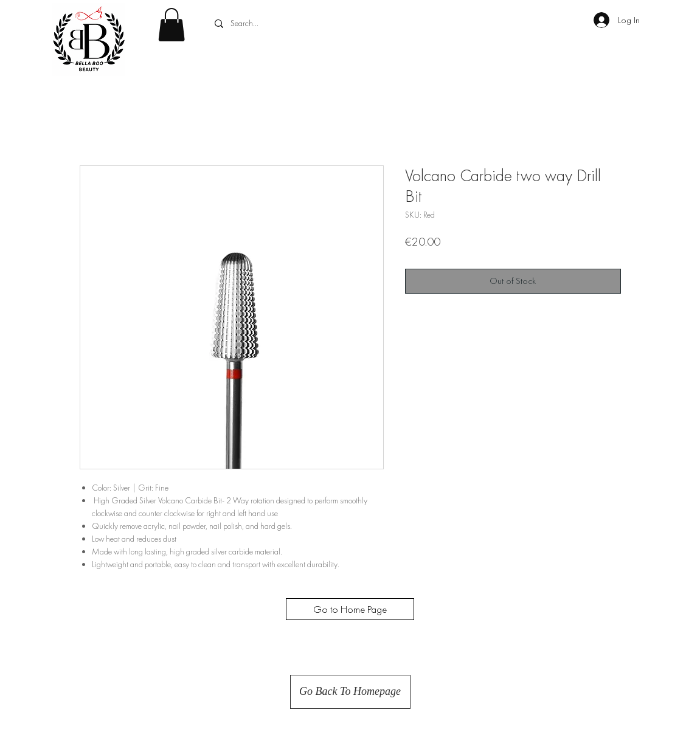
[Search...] (302, 24)
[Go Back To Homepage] (350, 692)
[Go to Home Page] (350, 609)
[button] (172, 25)
